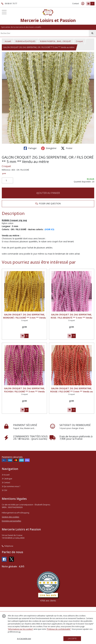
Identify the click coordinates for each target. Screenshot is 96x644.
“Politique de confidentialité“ (59, 629)
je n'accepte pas (24, 639)
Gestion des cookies (10, 517)
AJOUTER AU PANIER (48, 193)
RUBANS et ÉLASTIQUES (25, 41)
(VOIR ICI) (49, 229)
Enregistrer (49, 148)
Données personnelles (11, 521)
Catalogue (7, 479)
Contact (76, 4)
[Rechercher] (92, 33)
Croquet (79, 41)
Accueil (8, 41)
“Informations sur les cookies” (20, 629)
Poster (67, 148)
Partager (30, 148)
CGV (4, 490)
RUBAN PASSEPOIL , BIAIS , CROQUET (56, 41)
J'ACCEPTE (72, 639)
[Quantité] (7, 181)
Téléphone (8, 546)
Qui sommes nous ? (11, 486)
